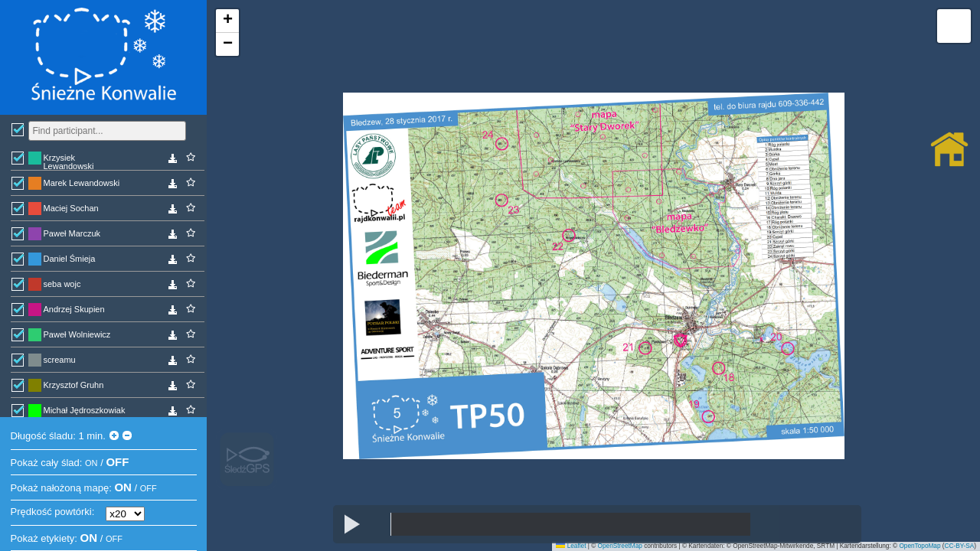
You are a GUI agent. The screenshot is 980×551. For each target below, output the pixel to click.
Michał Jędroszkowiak (85, 410)
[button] (227, 21)
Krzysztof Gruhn (74, 385)
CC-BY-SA (960, 546)
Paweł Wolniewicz (77, 334)
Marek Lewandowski (82, 183)
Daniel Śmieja (70, 259)
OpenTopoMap (920, 546)
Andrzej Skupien (74, 309)
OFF (117, 462)
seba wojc (62, 284)
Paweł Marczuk (72, 233)
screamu (60, 360)
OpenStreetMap (620, 546)
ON (91, 463)
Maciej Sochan (71, 208)
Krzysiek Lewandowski (69, 161)
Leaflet (571, 546)
